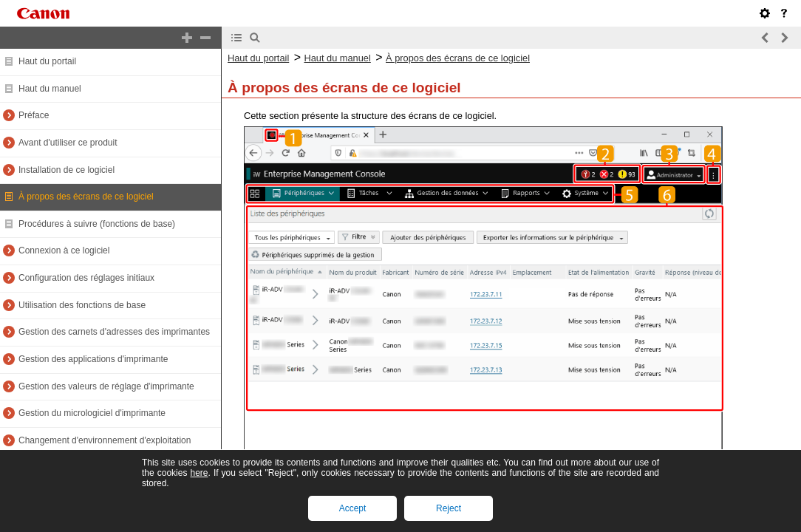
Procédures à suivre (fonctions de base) (97, 224)
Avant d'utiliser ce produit (68, 143)
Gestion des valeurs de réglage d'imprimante (106, 386)
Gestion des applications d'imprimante (93, 359)
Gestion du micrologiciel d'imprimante (92, 413)
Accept (353, 508)
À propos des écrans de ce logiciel (86, 197)
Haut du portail (47, 61)
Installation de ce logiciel (67, 170)
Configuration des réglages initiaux (86, 278)
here (199, 473)
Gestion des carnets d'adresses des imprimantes (114, 332)
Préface (34, 115)
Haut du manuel (50, 89)
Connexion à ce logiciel (64, 250)
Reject (449, 508)
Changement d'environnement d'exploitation (105, 440)
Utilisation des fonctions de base (82, 305)
